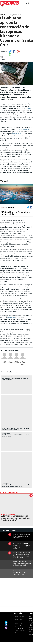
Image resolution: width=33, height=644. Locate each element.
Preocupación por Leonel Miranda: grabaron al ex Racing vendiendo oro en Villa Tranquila (22, 555)
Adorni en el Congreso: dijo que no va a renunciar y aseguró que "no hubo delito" (16, 518)
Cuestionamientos (8, 377)
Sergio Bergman (16, 362)
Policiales (17, 623)
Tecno (21, 628)
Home (16, 617)
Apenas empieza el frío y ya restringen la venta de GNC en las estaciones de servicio (22, 564)
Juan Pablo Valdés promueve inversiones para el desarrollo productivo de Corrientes (15, 486)
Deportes (22, 623)
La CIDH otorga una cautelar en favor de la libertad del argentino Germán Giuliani (16, 429)
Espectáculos (18, 626)
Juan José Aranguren (25, 129)
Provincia (22, 617)
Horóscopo (22, 631)
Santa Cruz (11, 317)
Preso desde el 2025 (8, 427)
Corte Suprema (17, 134)
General (16, 628)
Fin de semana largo (23, 363)
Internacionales (24, 626)
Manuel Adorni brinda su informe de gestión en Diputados (21, 536)
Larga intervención (8, 514)
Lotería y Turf (16, 632)
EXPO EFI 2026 (6, 484)
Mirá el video (6, 434)
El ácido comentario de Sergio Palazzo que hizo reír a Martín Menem (16, 435)
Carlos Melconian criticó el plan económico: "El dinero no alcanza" (15, 379)
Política (21, 619)
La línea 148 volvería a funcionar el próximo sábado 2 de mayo (20, 573)
